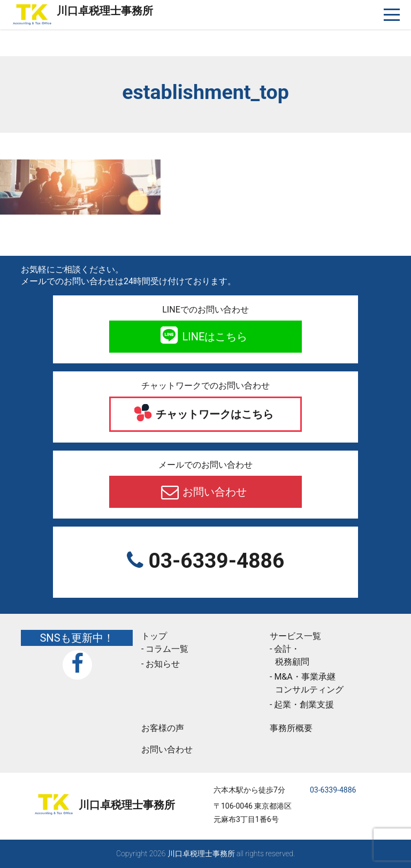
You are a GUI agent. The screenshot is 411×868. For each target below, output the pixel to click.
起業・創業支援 (304, 705)
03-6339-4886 (214, 561)
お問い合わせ (214, 492)
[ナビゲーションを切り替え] (392, 15)
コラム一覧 (167, 649)
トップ (154, 636)
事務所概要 (291, 728)
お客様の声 (163, 728)
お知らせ (163, 664)
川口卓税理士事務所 (105, 11)
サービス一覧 (295, 636)
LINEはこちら (214, 337)
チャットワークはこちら (214, 414)
